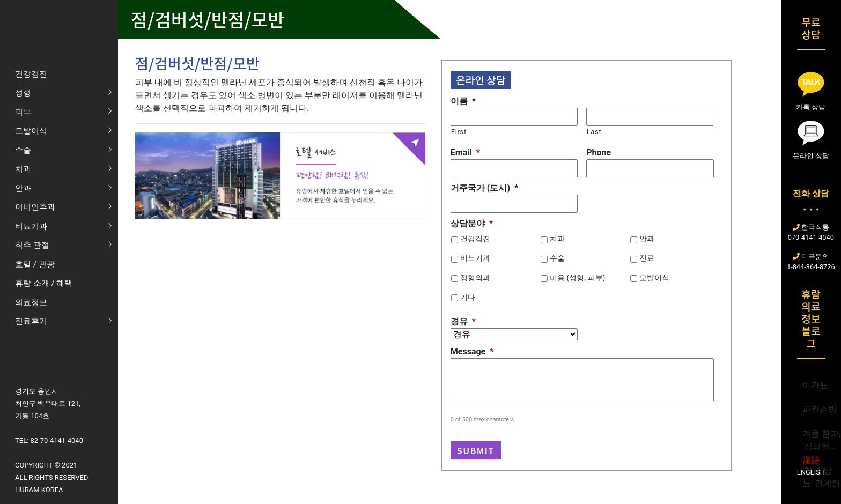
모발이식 (654, 278)
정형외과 (475, 278)
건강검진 (475, 239)
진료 (647, 258)
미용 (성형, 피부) (577, 278)
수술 (557, 258)
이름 (463, 101)
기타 (468, 297)
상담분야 (472, 223)
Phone (599, 153)
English (811, 472)
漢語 (811, 460)
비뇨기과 (475, 258)
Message (472, 351)
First (459, 132)
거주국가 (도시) (484, 188)
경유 (463, 321)
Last (594, 132)
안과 (647, 239)
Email (465, 153)
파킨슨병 (820, 409)
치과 (557, 239)
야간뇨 (815, 385)
